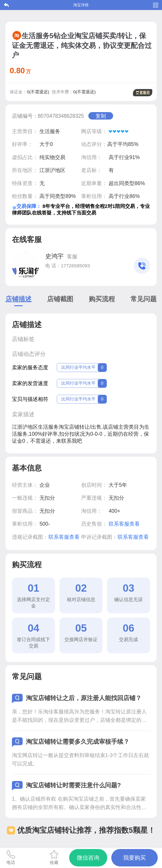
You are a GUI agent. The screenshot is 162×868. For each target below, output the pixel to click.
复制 (101, 116)
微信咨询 (88, 858)
